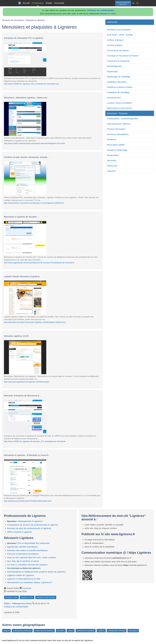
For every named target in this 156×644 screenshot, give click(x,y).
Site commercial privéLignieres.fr (123, 3)
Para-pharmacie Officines (119, 124)
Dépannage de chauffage (119, 77)
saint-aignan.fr (133, 631)
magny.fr (70, 631)
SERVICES (112, 22)
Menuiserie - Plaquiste (117, 113)
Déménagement (114, 66)
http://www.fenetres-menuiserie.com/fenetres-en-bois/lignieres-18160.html (34, 203)
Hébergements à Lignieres (30, 521)
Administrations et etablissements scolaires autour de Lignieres (36, 572)
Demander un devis (11, 597)
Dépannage (112, 71)
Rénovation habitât (116, 145)
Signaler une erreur (27, 597)
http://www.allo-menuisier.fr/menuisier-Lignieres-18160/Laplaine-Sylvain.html (35, 322)
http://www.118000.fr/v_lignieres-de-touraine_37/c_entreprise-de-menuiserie (35, 441)
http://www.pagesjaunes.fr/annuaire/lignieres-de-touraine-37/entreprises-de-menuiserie (39, 263)
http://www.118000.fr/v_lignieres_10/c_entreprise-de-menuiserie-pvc (32, 84)
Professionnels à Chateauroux (44, 631)
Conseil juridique (115, 45)
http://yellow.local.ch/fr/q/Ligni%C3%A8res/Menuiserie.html (28, 501)
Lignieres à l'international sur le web (24, 579)
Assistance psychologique (119, 29)
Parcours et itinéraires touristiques (23, 554)
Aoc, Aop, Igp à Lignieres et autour (23, 561)
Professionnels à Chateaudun (22, 631)
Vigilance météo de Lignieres (21, 575)
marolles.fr (101, 631)
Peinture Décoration (116, 129)
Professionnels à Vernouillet (117, 631)
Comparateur (38, 3)
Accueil (26, 3)
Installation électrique (117, 82)
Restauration (113, 155)
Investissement (114, 98)
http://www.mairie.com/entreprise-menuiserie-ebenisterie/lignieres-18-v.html (34, 143)
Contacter (27, 588)
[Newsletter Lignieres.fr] (133, 3)
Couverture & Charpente (118, 61)
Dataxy (29, 603)
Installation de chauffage (118, 92)
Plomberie (112, 139)
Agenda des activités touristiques (22, 547)
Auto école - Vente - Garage (120, 35)
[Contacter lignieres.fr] (137, 3)
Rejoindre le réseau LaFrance (46, 597)
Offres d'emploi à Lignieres (20, 532)
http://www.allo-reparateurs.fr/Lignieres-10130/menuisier (27, 382)
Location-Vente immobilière (120, 103)
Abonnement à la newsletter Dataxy (30, 582)
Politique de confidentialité (101, 10)
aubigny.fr (6, 631)
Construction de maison (118, 50)
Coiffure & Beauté (115, 40)
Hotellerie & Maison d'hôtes (120, 87)
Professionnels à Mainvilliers (86, 631)
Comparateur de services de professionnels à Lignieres (33, 525)
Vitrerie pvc (112, 166)
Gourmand (59, 3)
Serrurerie (112, 160)
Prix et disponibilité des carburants (34, 543)
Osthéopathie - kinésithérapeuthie (123, 119)
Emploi (49, 3)
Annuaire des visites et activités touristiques (27, 550)
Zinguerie (111, 171)
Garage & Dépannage (117, 150)
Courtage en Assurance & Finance (123, 56)
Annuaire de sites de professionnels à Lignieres (29, 528)
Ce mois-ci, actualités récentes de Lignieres (27, 565)
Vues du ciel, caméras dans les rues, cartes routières (32, 557)
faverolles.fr (61, 631)
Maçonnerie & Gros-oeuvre (119, 108)
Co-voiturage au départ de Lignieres (24, 568)
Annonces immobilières (118, 134)
